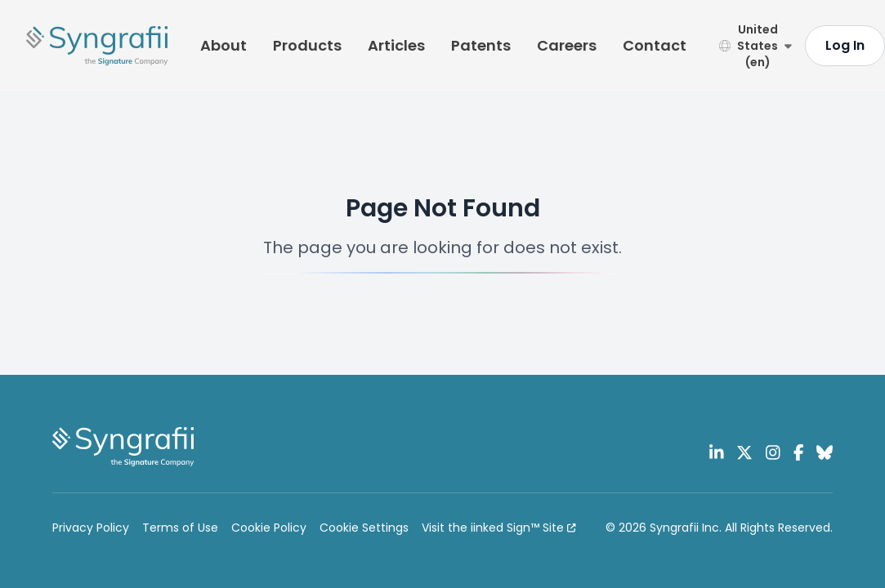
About (223, 45)
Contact (655, 45)
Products (307, 45)
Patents (481, 45)
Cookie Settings (364, 528)
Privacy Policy (91, 528)
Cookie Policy (269, 528)
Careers (567, 45)
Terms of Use (180, 528)
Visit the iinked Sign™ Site (499, 528)
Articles (396, 45)
